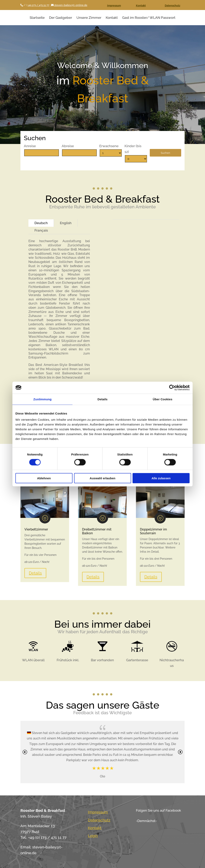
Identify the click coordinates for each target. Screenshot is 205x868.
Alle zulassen (161, 478)
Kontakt (141, 5)
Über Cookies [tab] (163, 399)
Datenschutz (172, 5)
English (66, 223)
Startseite (37, 18)
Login (93, 836)
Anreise (30, 146)
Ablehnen (44, 478)
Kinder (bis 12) (133, 149)
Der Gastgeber (61, 18)
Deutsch (41, 223)
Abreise (68, 146)
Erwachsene (109, 146)
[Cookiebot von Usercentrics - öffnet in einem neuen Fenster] (172, 388)
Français (41, 230)
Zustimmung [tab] (43, 399)
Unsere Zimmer (89, 18)
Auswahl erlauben (102, 478)
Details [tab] (102, 399)
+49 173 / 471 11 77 (38, 5)
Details (35, 573)
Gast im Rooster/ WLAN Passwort (149, 18)
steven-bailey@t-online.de (69, 5)
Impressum (114, 5)
